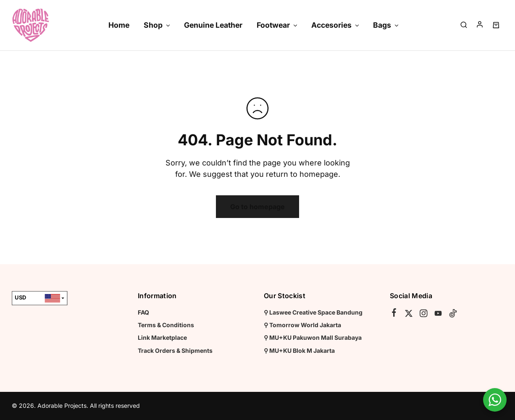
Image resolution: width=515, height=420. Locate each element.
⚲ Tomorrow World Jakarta (302, 325)
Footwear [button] (277, 25)
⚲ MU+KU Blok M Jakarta (299, 350)
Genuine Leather (213, 25)
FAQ (143, 312)
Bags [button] (386, 25)
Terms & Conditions (166, 325)
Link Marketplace (162, 337)
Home (119, 25)
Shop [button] (157, 25)
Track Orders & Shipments (175, 350)
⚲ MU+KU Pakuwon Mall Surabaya (313, 337)
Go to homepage (257, 207)
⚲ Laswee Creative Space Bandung (313, 312)
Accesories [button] (336, 25)
